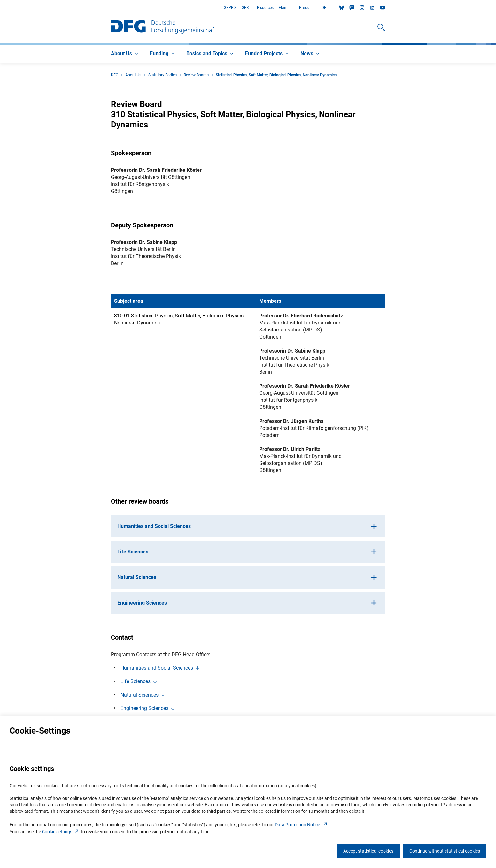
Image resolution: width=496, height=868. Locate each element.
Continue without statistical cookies (445, 851)
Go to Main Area (0, 8)
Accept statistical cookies (368, 851)
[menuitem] (125, 54)
